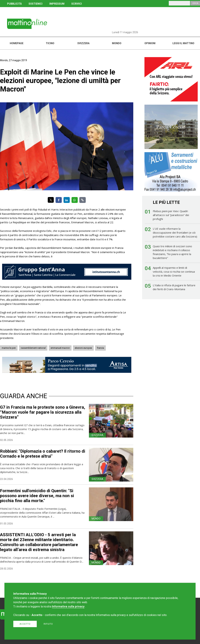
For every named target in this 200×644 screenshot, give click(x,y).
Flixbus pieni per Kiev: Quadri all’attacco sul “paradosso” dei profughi (171, 215)
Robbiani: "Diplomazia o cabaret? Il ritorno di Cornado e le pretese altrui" (43, 454)
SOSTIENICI (35, 4)
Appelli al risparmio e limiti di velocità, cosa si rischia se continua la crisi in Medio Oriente (174, 272)
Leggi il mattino (183, 43)
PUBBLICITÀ (14, 4)
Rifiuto (48, 624)
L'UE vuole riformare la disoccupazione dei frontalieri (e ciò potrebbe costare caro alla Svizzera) (175, 233)
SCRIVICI (77, 4)
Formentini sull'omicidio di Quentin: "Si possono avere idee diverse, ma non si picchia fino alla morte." (37, 496)
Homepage (17, 43)
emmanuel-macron (60, 348)
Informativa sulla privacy (68, 606)
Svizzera (83, 43)
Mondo (117, 43)
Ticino (50, 43)
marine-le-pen (9, 348)
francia (100, 348)
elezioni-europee (83, 348)
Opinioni (150, 43)
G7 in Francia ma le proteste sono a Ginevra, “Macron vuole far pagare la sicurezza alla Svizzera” (43, 412)
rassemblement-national (33, 348)
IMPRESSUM (57, 4)
